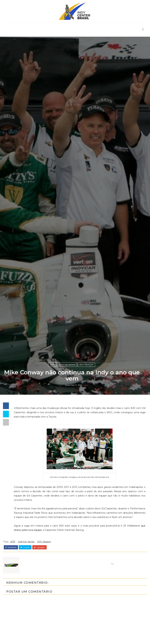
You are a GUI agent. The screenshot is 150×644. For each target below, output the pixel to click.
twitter (25, 576)
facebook (11, 576)
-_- (60, 413)
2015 (52, 392)
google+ (39, 576)
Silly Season (86, 392)
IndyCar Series (67, 392)
